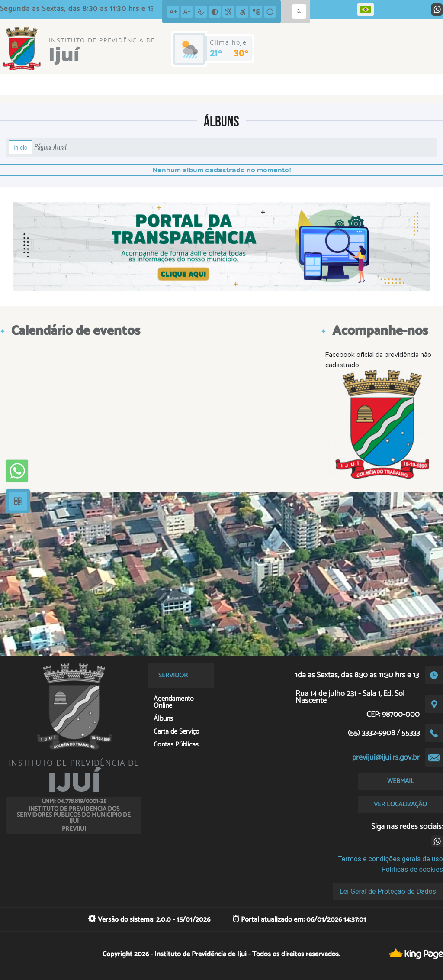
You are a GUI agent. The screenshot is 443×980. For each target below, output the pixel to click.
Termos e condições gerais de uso (390, 859)
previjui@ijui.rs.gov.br (386, 757)
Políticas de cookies (412, 869)
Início (20, 147)
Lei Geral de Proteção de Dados (388, 891)
